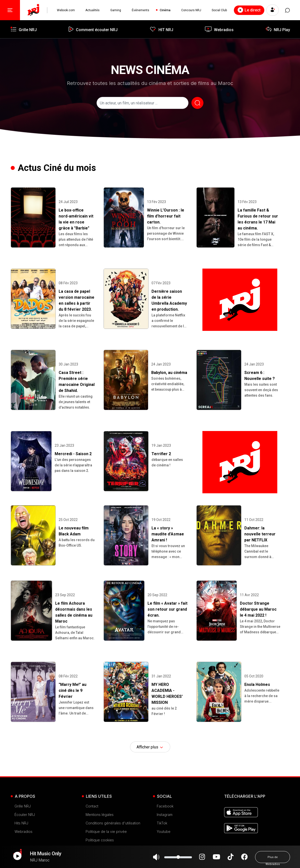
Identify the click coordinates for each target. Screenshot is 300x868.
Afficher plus (150, 747)
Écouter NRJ (25, 815)
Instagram (165, 815)
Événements (141, 10)
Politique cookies (100, 840)
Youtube (164, 832)
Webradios (23, 832)
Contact (92, 806)
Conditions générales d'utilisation (113, 823)
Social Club (219, 10)
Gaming (116, 10)
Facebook (165, 806)
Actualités (92, 10)
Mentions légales (100, 815)
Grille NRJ (23, 806)
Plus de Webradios (273, 859)
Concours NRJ (191, 10)
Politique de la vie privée (106, 832)
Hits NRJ (21, 823)
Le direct (249, 10)
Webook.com (66, 10)
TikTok (162, 823)
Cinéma (165, 10)
